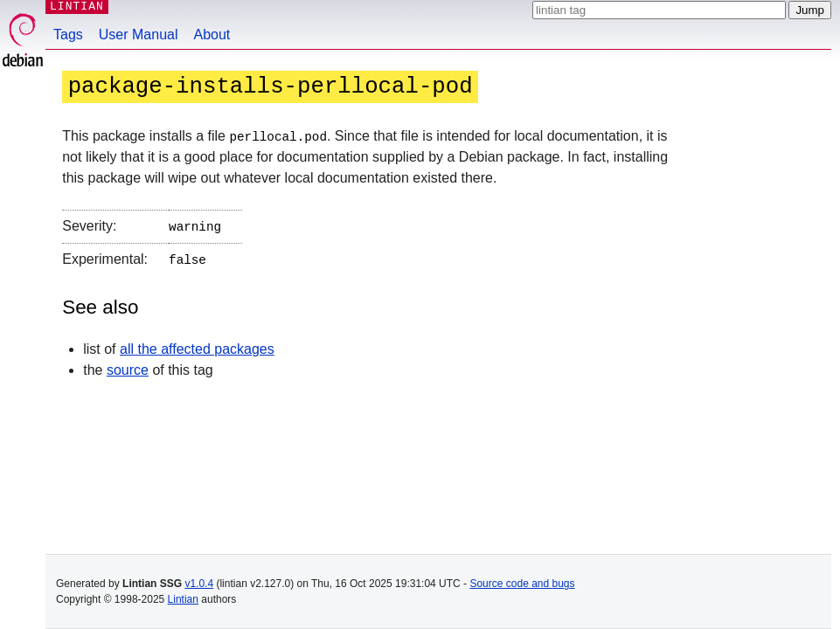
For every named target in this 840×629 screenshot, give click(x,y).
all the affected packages (197, 346)
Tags (68, 35)
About (212, 35)
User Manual (139, 35)
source (128, 366)
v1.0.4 (199, 584)
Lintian (183, 599)
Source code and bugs (522, 584)
